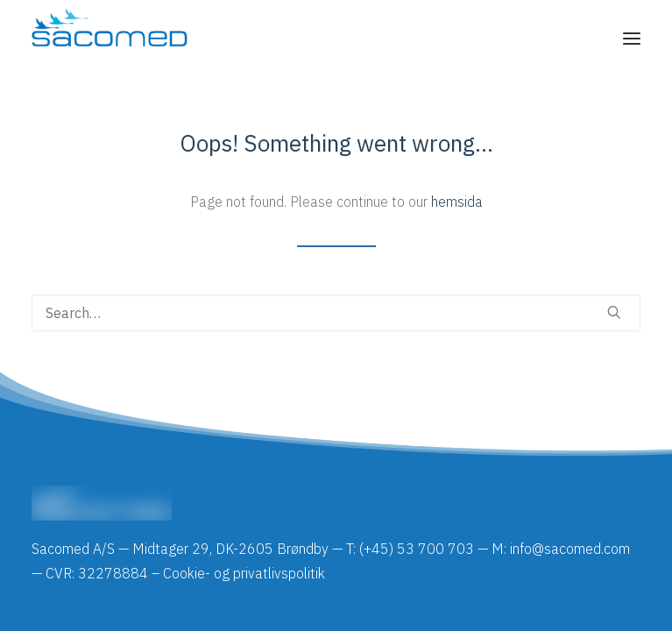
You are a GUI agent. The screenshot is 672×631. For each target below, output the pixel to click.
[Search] (336, 313)
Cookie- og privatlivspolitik (244, 573)
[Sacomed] (110, 39)
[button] (632, 39)
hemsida (457, 202)
